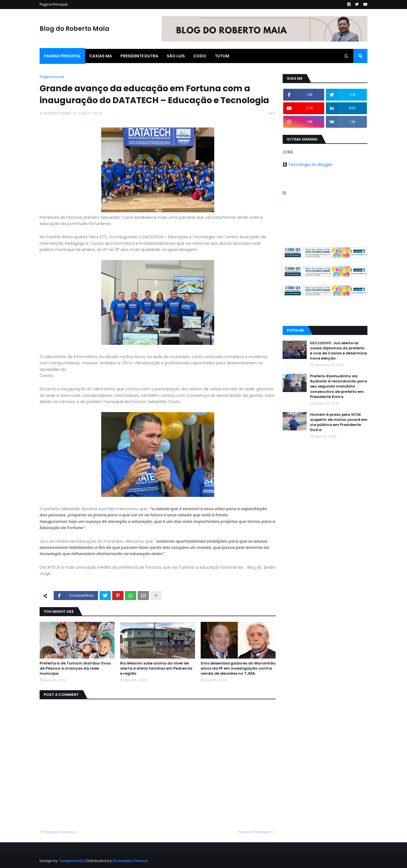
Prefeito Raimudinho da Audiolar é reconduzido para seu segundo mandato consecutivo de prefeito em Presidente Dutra (339, 387)
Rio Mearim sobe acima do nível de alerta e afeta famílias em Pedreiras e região (156, 668)
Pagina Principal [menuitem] (62, 56)
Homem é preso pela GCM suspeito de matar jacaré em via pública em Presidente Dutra (339, 422)
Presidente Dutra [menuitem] (139, 56)
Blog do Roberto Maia (74, 29)
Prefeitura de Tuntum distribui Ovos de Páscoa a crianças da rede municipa (75, 668)
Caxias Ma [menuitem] (101, 56)
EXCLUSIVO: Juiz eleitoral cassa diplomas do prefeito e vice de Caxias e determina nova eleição (338, 351)
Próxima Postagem (255, 832)
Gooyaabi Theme (130, 861)
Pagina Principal (54, 4)
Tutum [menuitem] (222, 56)
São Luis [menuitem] (176, 56)
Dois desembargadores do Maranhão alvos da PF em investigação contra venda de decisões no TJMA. (238, 668)
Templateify (71, 861)
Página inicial (52, 77)
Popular (295, 330)
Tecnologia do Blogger (308, 164)
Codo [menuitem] (200, 56)
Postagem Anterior (60, 832)
